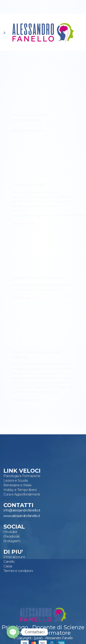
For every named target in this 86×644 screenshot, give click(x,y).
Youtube (11, 532)
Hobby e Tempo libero (20, 490)
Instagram (12, 541)
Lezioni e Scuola (15, 481)
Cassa (8, 566)
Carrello (9, 562)
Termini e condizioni (18, 571)
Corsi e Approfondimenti (22, 494)
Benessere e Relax (17, 485)
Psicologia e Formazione (22, 476)
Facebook (12, 536)
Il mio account (14, 557)
